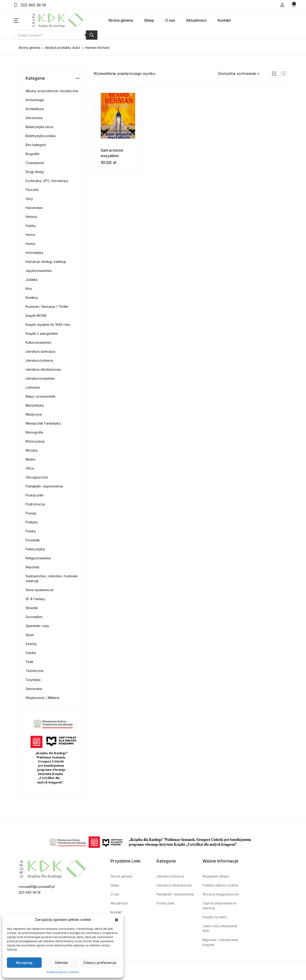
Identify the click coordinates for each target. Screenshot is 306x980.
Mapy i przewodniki (41, 396)
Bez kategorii (36, 145)
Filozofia (32, 190)
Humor (31, 244)
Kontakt (224, 20)
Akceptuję (24, 963)
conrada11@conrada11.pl (36, 887)
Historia (31, 217)
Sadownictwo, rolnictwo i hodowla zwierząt (51, 578)
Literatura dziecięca (40, 351)
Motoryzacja (35, 441)
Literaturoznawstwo (40, 378)
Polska (31, 531)
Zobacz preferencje (100, 963)
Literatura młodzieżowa (43, 369)
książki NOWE (36, 315)
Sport (30, 635)
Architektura (35, 109)
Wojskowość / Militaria (42, 698)
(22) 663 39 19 (30, 5)
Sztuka (31, 653)
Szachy (31, 644)
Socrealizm (34, 617)
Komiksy (32, 298)
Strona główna (121, 20)
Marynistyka (35, 405)
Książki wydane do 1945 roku (48, 324)
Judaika (32, 280)
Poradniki (33, 540)
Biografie (32, 154)
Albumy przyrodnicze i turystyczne (52, 91)
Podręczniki (35, 495)
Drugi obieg (35, 172)
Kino (29, 289)
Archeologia (35, 100)
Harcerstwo (34, 208)
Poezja (31, 513)
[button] (117, 920)
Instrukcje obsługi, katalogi (46, 262)
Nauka (30, 459)
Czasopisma (35, 163)
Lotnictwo (33, 387)
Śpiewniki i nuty (37, 626)
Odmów (61, 963)
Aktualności (196, 20)
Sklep (149, 20)
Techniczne (35, 671)
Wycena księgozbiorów (221, 894)
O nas (170, 20)
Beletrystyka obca (39, 127)
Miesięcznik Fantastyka (43, 423)
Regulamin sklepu (216, 876)
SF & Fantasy (35, 599)
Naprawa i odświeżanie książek (220, 942)
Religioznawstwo (38, 558)
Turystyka (33, 680)
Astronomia (34, 118)
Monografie (34, 432)
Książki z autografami (42, 333)
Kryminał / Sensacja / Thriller (47, 307)
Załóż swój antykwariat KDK (220, 928)
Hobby (31, 226)
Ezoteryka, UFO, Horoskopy (47, 181)
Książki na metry (215, 917)
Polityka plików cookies (63, 972)
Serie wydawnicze (40, 590)
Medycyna (34, 414)
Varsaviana (34, 689)
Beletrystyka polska (41, 136)
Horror (31, 235)
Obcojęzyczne (37, 477)
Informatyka (34, 253)
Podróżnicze (35, 504)
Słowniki (32, 608)
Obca (30, 468)
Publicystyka (35, 549)
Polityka (32, 522)
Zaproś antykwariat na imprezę (219, 906)
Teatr (30, 662)
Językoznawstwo (39, 271)
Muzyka (32, 450)
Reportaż (33, 567)
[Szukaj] (92, 35)
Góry (29, 199)
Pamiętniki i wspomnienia (44, 486)
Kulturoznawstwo (38, 342)
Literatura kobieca (39, 360)
